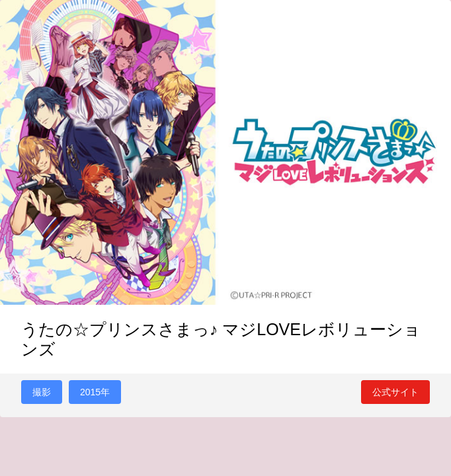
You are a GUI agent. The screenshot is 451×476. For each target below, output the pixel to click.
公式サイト (395, 392)
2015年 (95, 392)
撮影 (42, 392)
